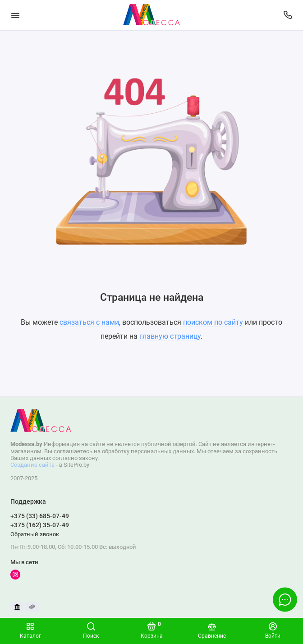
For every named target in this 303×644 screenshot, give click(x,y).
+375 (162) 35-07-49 (40, 525)
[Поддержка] (288, 15)
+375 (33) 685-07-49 (40, 516)
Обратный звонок (35, 534)
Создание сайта (32, 465)
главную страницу (170, 336)
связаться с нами (89, 322)
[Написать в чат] (285, 599)
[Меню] (15, 15)
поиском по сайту (213, 322)
